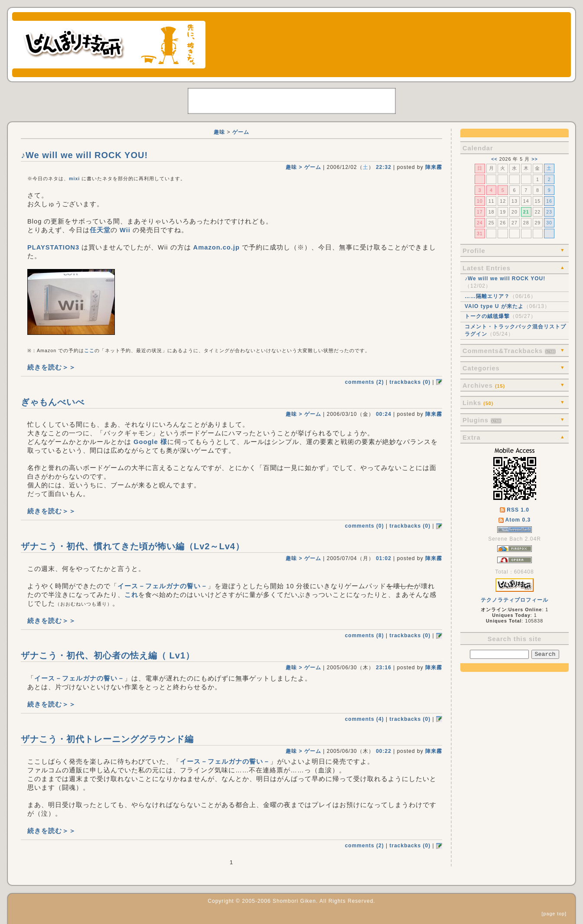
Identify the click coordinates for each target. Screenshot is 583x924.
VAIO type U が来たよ (494, 306)
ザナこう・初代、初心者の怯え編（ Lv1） (108, 655)
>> (534, 159)
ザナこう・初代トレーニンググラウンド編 (107, 739)
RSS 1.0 (515, 510)
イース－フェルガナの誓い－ (163, 586)
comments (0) (365, 526)
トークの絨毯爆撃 (487, 316)
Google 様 (150, 442)
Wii (125, 230)
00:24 (384, 414)
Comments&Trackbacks (509, 351)
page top (554, 914)
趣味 (219, 132)
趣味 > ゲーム (303, 167)
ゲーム (241, 132)
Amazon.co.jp (217, 247)
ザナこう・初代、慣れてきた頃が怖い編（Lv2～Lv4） (133, 546)
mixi (74, 178)
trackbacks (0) (410, 382)
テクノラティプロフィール (515, 600)
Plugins (482, 420)
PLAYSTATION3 (53, 247)
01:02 (384, 558)
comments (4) (365, 719)
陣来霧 (434, 167)
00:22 (384, 751)
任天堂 (100, 230)
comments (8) (365, 635)
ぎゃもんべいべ (53, 402)
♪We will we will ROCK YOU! (505, 279)
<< (494, 159)
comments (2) (365, 382)
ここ (89, 350)
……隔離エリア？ (487, 296)
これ (131, 595)
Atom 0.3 (515, 520)
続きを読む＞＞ (52, 367)
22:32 (384, 167)
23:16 (384, 668)
